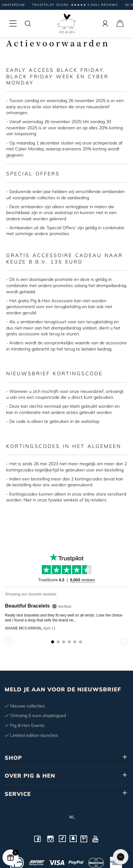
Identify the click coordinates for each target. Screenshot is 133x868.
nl (67, 817)
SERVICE (18, 794)
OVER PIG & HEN (30, 776)
